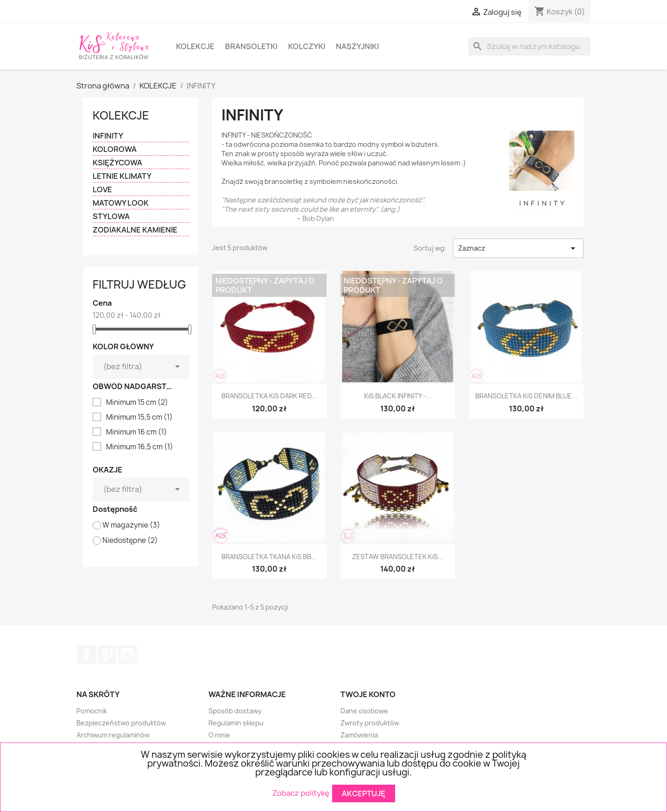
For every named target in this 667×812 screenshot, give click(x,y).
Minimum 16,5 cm (140, 447)
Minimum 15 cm (137, 403)
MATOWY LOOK (121, 203)
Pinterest (107, 655)
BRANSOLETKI (251, 46)
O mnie (219, 735)
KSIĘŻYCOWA (117, 163)
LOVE (102, 190)
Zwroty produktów (370, 723)
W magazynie (131, 525)
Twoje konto (368, 694)
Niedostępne (130, 541)
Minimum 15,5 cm (139, 417)
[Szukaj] (529, 46)
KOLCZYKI (307, 46)
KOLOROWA (115, 149)
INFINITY (108, 136)
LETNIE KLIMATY (122, 176)
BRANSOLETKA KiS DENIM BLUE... (526, 396)
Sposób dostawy (235, 711)
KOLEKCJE (195, 46)
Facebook (87, 655)
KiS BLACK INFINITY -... (398, 396)
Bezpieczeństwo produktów (121, 723)
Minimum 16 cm (137, 432)
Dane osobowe (364, 711)
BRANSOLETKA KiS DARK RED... (269, 396)
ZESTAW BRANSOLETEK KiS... (398, 557)
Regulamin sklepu (236, 723)
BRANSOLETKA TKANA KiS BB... (269, 557)
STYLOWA (111, 217)
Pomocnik (92, 711)
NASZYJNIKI (357, 46)
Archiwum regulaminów (113, 735)
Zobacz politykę (301, 793)
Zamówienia (359, 735)
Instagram (127, 655)
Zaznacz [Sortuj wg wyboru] (518, 248)
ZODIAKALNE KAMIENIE (135, 230)
